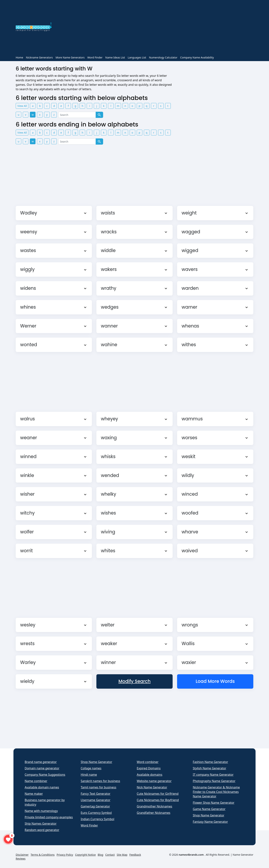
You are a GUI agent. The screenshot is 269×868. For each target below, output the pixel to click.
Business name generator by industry (45, 802)
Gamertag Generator (95, 806)
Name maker (34, 794)
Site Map (122, 855)
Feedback (135, 855)
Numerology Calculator (163, 57)
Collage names (91, 768)
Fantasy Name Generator (210, 822)
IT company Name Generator (213, 775)
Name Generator (243, 855)
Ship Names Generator (41, 824)
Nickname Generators (39, 57)
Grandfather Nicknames (154, 813)
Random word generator (42, 830)
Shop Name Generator (96, 762)
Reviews (21, 859)
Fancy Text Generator (96, 794)
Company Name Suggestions (45, 775)
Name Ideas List (115, 57)
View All (22, 106)
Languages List (137, 57)
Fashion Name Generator (210, 762)
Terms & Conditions (43, 855)
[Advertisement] (155, 28)
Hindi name (89, 775)
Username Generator (96, 800)
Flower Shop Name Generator (214, 803)
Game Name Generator (209, 809)
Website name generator (154, 781)
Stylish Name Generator (210, 768)
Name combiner (36, 781)
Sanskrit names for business (100, 781)
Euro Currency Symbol (96, 813)
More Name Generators (70, 57)
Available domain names (42, 787)
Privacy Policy (65, 855)
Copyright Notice (85, 855)
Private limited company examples (49, 817)
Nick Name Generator (152, 787)
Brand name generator (41, 762)
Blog (101, 855)
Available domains (150, 775)
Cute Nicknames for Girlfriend (158, 794)
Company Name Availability (197, 57)
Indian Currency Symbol (98, 819)
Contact (110, 855)
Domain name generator (42, 768)
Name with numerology (41, 811)
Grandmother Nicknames (154, 806)
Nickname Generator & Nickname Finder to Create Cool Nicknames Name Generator (216, 792)
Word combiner (148, 762)
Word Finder (95, 57)
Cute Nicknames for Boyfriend (158, 800)
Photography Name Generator (214, 781)
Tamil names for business (98, 787)
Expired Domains (149, 768)
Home (19, 57)
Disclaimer (22, 855)
